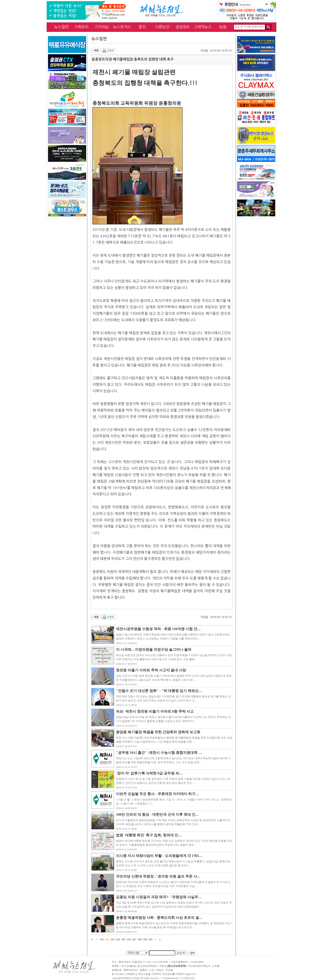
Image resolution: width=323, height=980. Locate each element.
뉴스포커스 (122, 27)
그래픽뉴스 (203, 27)
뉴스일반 (61, 27)
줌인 (142, 27)
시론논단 (162, 27)
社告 (223, 27)
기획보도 (82, 27)
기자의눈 (102, 27)
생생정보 (183, 27)
